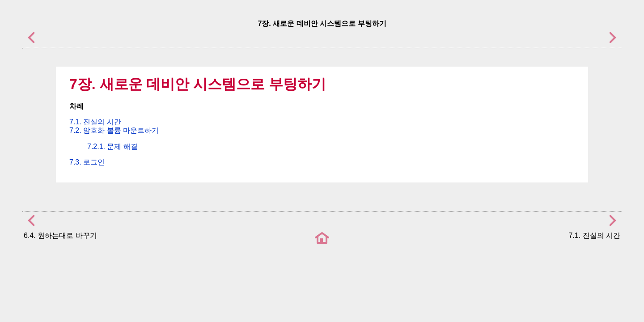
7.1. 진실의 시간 (95, 122)
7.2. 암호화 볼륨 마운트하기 (114, 130)
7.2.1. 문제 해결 (112, 146)
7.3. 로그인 (87, 162)
